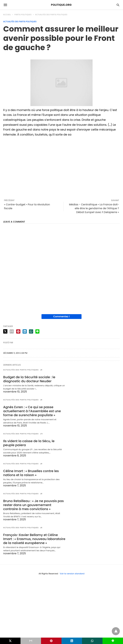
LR (41, 370)
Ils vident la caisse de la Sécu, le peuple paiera (29, 443)
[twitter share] (5, 331)
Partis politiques (23, 15)
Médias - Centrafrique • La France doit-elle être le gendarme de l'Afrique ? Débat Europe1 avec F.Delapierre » (94, 208)
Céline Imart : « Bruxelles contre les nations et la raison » (31, 473)
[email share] (12, 331)
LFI (42, 434)
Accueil (7, 15)
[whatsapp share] (31, 331)
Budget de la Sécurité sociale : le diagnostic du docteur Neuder (29, 379)
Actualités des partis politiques (51, 15)
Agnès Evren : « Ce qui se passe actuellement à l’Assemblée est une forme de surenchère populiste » (32, 411)
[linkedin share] (25, 331)
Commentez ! (62, 316)
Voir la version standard (72, 574)
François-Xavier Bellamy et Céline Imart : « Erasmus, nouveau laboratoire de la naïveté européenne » (34, 539)
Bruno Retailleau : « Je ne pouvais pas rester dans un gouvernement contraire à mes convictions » (33, 505)
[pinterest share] (18, 331)
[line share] (37, 331)
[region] (61, 167)
